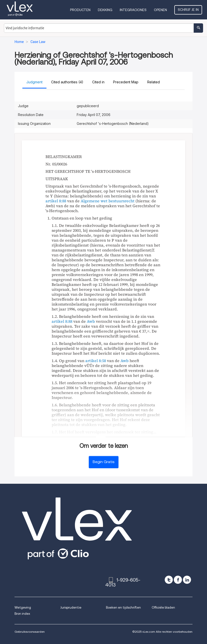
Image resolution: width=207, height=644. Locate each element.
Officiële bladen (163, 607)
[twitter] (169, 580)
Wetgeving (23, 607)
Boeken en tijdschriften (123, 607)
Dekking (105, 10)
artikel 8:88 (56, 201)
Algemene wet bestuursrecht (108, 201)
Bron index (22, 614)
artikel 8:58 (96, 361)
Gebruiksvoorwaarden (30, 632)
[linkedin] (187, 580)
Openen (160, 10)
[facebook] (178, 580)
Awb (91, 321)
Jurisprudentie (71, 607)
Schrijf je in (188, 10)
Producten (80, 10)
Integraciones (133, 10)
